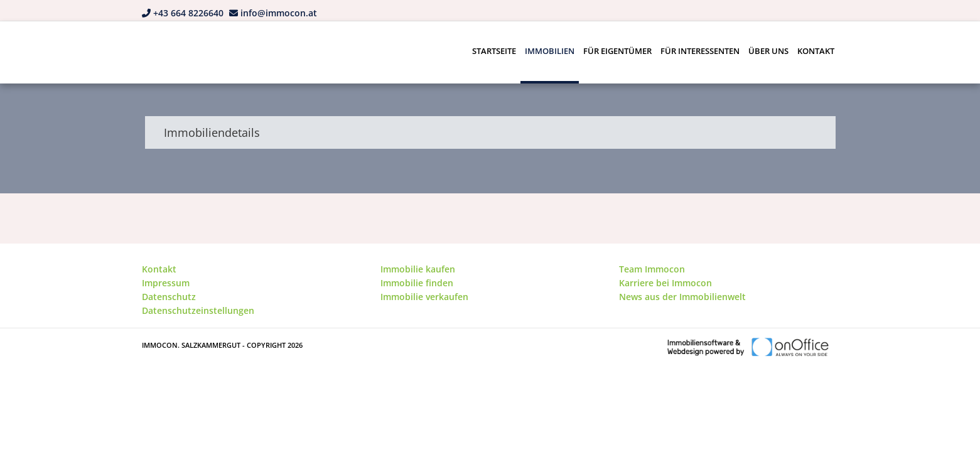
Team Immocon (652, 269)
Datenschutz (169, 297)
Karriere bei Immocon (665, 283)
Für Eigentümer (617, 51)
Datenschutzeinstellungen (198, 310)
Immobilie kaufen (418, 269)
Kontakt (816, 51)
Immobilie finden (417, 283)
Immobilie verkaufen (424, 297)
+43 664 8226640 (188, 13)
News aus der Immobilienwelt (682, 297)
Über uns (768, 51)
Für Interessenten (700, 51)
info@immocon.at (279, 13)
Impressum (166, 283)
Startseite (494, 51)
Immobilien (550, 51)
